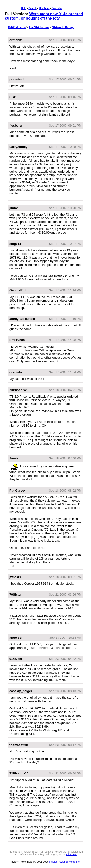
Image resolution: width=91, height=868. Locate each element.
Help (24, 8)
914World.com (17, 27)
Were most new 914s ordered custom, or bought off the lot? (44, 16)
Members (44, 8)
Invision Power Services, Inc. (65, 862)
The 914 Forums (39, 27)
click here (72, 854)
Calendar (57, 8)
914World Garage (63, 27)
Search (32, 8)
